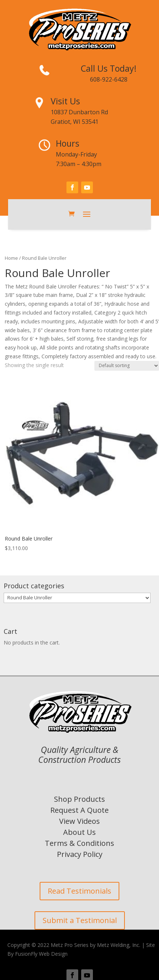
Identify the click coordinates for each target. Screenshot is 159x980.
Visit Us (65, 101)
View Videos (79, 821)
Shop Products (79, 799)
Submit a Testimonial (80, 920)
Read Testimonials (79, 891)
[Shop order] (127, 366)
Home (11, 258)
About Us (79, 832)
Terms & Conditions (79, 843)
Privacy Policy (80, 854)
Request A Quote (79, 810)
